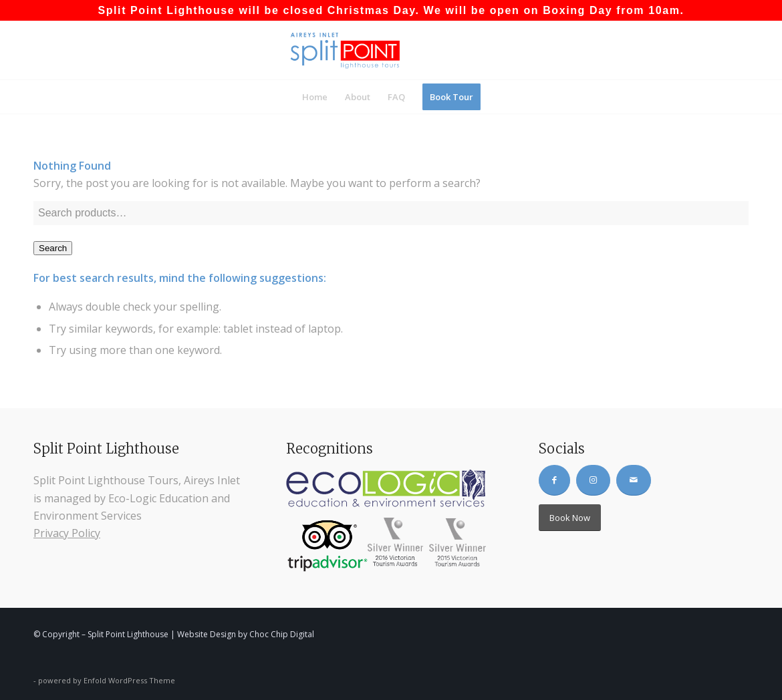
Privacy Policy (67, 533)
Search (53, 248)
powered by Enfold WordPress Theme (107, 680)
